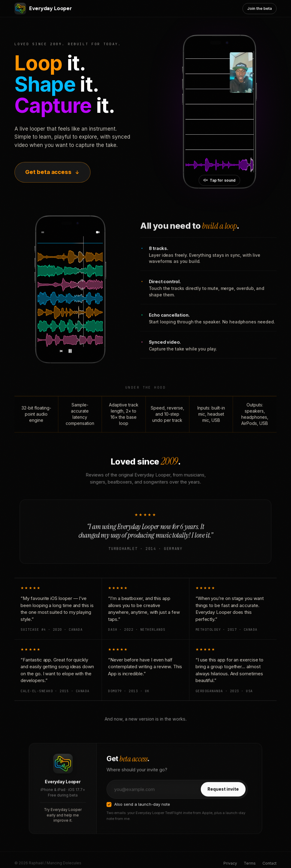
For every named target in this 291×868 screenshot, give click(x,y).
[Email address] (153, 797)
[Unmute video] (220, 180)
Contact (270, 863)
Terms (250, 863)
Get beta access (52, 172)
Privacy (230, 863)
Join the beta (259, 8)
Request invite (223, 796)
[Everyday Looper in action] (220, 112)
